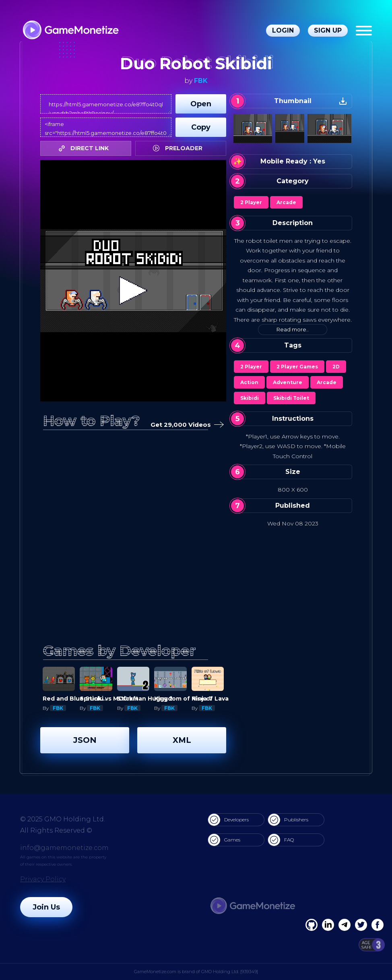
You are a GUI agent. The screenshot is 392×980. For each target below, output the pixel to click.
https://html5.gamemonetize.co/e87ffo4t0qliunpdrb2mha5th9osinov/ (106, 104)
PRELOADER (180, 148)
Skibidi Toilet (291, 398)
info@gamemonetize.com (64, 848)
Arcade (286, 202)
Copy (201, 127)
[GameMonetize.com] (70, 31)
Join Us (46, 907)
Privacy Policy (43, 879)
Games (224, 840)
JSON (85, 740)
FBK (201, 81)
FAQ (281, 840)
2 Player (251, 202)
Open (201, 104)
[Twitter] (361, 925)
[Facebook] (312, 925)
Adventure (288, 382)
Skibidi (250, 398)
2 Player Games (297, 367)
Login (283, 30)
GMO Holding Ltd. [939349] (230, 972)
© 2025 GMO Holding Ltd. (63, 819)
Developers (228, 820)
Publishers (288, 820)
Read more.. (293, 329)
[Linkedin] (345, 925)
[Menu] (364, 31)
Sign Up (328, 30)
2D (336, 367)
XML (182, 740)
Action (249, 382)
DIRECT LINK (86, 148)
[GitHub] (378, 925)
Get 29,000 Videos (186, 425)
